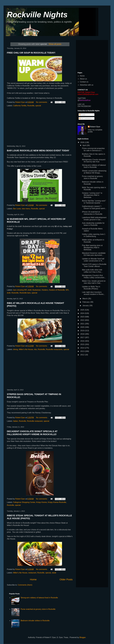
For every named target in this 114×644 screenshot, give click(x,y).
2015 (83, 344)
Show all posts (55, 44)
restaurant (32, 573)
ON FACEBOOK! (84, 106)
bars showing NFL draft (22, 290)
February (86, 302)
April (84, 145)
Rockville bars (25, 293)
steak (54, 573)
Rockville (31, 106)
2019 (83, 331)
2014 (83, 348)
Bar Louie (17, 209)
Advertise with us (87, 85)
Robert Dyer (95, 127)
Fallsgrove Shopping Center (24, 502)
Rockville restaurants (54, 349)
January (86, 306)
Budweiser (37, 290)
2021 (83, 324)
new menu (26, 209)
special (38, 106)
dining (16, 349)
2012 (83, 355)
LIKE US (81, 104)
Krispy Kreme (41, 502)
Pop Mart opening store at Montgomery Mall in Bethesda (92, 248)
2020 (83, 327)
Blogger (82, 637)
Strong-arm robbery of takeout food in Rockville (39, 598)
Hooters (45, 290)
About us (83, 79)
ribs (35, 349)
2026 (83, 142)
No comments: (42, 102)
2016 (83, 341)
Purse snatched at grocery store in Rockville (38, 609)
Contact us (84, 82)
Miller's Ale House (26, 349)
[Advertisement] (40, 126)
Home (33, 579)
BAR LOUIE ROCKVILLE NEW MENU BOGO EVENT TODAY (38, 151)
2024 (83, 313)
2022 (83, 320)
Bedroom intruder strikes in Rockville (35, 621)
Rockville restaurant (35, 421)
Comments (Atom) (25, 585)
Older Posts (66, 579)
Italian (16, 421)
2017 (83, 337)
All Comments (85, 118)
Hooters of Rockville (57, 290)
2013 (83, 351)
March (85, 299)
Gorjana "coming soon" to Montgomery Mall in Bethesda (92, 195)
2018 (83, 334)
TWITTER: (82, 98)
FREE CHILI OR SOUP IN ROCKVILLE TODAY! (31, 53)
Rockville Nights (37, 15)
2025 (83, 310)
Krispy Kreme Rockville (57, 502)
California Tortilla (20, 106)
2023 (83, 317)
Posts (82, 115)
